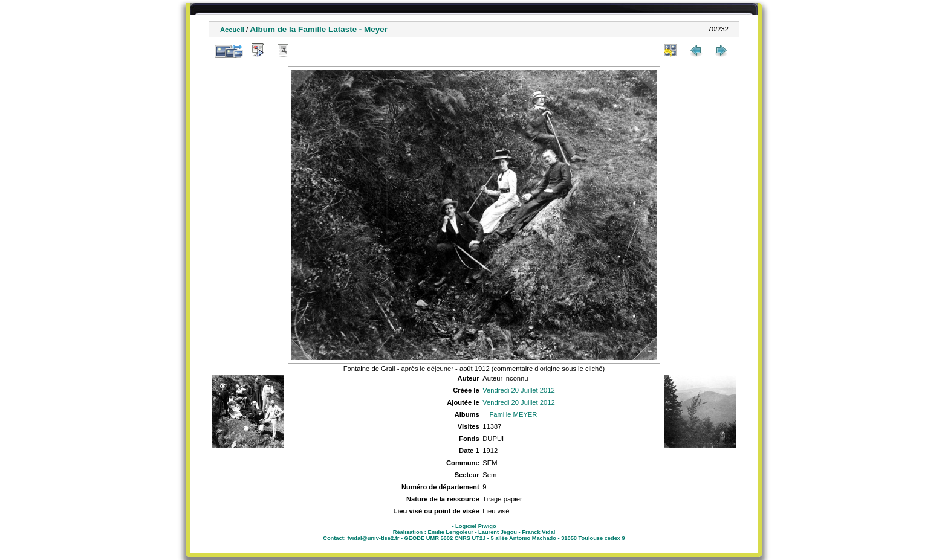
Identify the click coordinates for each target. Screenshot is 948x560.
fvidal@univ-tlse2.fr (373, 538)
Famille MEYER (513, 414)
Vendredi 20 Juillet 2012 (518, 390)
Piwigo (487, 526)
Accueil (232, 30)
